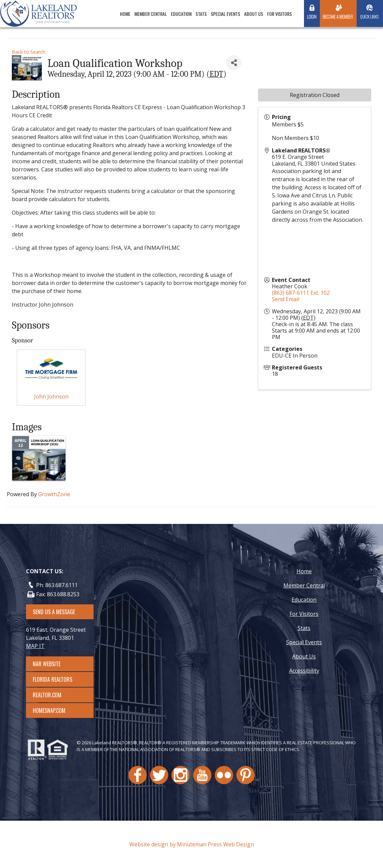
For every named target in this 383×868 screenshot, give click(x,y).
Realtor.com (53, 695)
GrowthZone (54, 494)
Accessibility (304, 671)
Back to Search (29, 52)
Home (125, 14)
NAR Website (53, 664)
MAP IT (35, 646)
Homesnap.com (53, 710)
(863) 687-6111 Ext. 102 (301, 293)
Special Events (225, 14)
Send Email (286, 299)
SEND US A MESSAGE (54, 612)
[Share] (234, 63)
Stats (201, 14)
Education (181, 14)
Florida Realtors (53, 679)
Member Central (151, 14)
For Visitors (279, 14)
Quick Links (369, 17)
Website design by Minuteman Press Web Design (192, 844)
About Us (254, 14)
